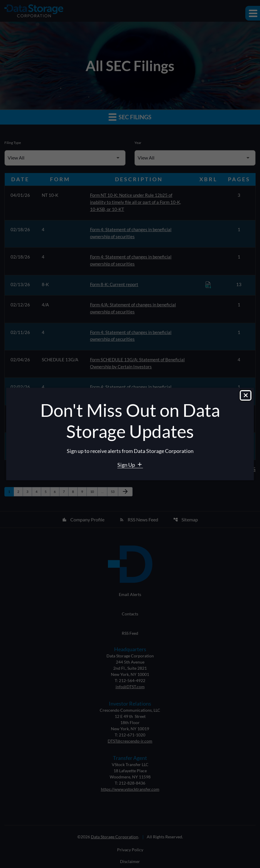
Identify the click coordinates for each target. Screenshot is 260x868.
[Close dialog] (246, 396)
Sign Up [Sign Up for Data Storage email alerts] (127, 465)
